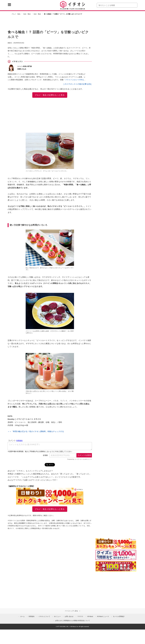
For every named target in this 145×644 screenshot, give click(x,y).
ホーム (22, 616)
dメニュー (57, 616)
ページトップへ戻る (71, 611)
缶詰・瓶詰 (27, 14)
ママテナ (80, 616)
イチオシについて (44, 616)
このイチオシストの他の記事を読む (77, 84)
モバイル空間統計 (119, 616)
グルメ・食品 (16, 14)
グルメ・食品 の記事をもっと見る (50, 95)
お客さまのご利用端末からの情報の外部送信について (72, 621)
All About (90, 616)
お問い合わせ (69, 616)
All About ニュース (103, 616)
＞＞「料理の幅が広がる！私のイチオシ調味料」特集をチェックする (36, 431)
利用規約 (32, 616)
